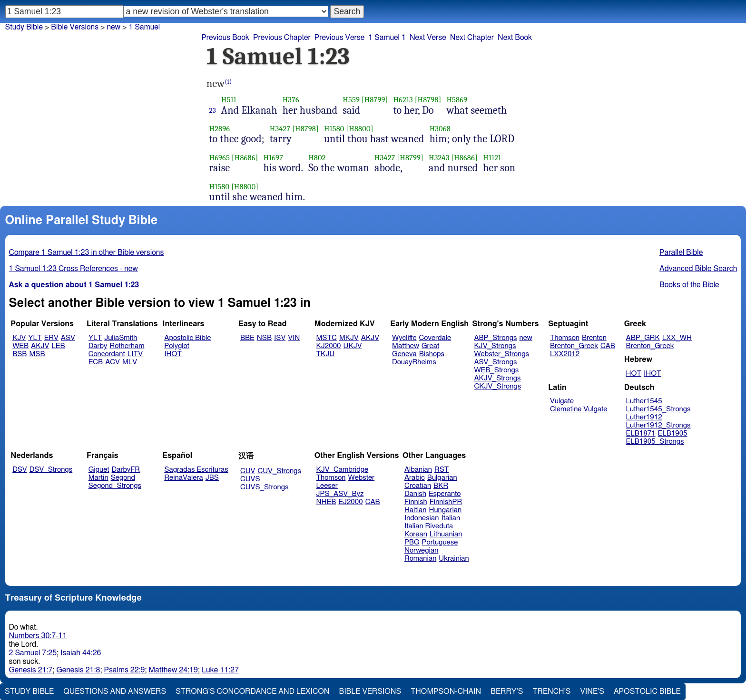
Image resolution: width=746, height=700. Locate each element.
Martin (98, 478)
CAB (608, 346)
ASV (68, 338)
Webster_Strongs (501, 354)
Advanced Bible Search (698, 269)
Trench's (551, 691)
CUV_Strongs (279, 471)
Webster (361, 478)
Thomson (565, 338)
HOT (634, 374)
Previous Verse (339, 38)
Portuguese (440, 542)
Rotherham (127, 346)
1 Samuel (144, 27)
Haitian (416, 510)
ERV (51, 338)
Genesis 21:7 (31, 670)
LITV (135, 354)
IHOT (173, 354)
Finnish (416, 502)
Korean (416, 534)
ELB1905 (673, 433)
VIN (294, 338)
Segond (123, 478)
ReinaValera (183, 478)
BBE (247, 338)
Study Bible (24, 27)
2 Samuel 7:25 (33, 653)
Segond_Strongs (115, 486)
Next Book (515, 38)
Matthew (406, 346)
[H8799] (375, 100)
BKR (441, 486)
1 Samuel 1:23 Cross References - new (74, 269)
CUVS (250, 479)
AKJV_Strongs (497, 378)
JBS (212, 478)
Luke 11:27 (220, 670)
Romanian (420, 559)
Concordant (107, 354)
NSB (264, 338)
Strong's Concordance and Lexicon (252, 691)
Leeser (327, 486)
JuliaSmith (121, 338)
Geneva (404, 354)
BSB (20, 354)
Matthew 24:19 (173, 670)
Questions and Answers (115, 691)
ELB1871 (641, 433)
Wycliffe (404, 338)
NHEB (326, 502)
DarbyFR (126, 470)
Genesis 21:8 (78, 670)
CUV (248, 471)
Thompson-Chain (446, 691)
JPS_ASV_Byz (340, 494)
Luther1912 (644, 417)
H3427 (280, 129)
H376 (291, 100)
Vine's (592, 691)
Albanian (418, 470)
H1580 (334, 129)
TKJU (326, 354)
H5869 (457, 100)
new (113, 27)
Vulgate (562, 401)
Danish (415, 494)
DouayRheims (414, 362)
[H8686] (245, 158)
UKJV (353, 346)
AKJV (40, 346)
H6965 (220, 158)
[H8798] (428, 100)
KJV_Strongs (495, 346)
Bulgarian (442, 478)
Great (430, 346)
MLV (130, 362)
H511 (229, 100)
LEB (58, 346)
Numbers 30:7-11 (38, 636)
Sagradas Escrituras (196, 470)
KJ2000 (329, 346)
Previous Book (225, 38)
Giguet (99, 470)
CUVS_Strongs (265, 487)
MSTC (327, 338)
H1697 (274, 158)
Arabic (415, 478)
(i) (228, 82)
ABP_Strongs (495, 338)
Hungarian (446, 510)
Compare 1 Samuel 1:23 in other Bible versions (87, 253)
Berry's (507, 691)
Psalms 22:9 (124, 670)
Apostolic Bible (647, 691)
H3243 (439, 158)
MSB (37, 354)
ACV (113, 362)
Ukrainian (454, 559)
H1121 (492, 158)
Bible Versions (75, 27)
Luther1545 (644, 401)
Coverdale (435, 338)
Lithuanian (446, 534)
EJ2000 (350, 502)
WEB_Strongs (496, 370)
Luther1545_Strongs (658, 409)
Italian (451, 518)
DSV (20, 470)
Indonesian (422, 518)
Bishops (432, 354)
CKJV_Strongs (497, 386)
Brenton (594, 338)
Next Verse (428, 38)
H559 (351, 100)
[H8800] (359, 129)
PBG (412, 542)
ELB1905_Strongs (655, 442)
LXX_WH (677, 338)
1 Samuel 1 (387, 38)
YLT (35, 338)
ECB (96, 362)
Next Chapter (472, 38)
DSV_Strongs (51, 470)
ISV (280, 338)
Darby (98, 346)
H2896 (220, 129)
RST (442, 470)
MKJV (349, 338)
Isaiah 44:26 (81, 653)
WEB (20, 346)
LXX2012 (565, 354)
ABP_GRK (643, 338)
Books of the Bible (689, 285)
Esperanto (445, 494)
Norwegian (421, 550)
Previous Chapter (282, 38)
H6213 (403, 100)
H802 (317, 158)
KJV (19, 338)
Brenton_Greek (574, 346)
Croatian (418, 486)
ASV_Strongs (495, 362)
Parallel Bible (681, 253)
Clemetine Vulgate (579, 409)
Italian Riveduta (429, 526)
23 (213, 110)
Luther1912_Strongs (658, 425)
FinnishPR (446, 502)
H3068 (440, 129)
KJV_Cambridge (343, 470)
